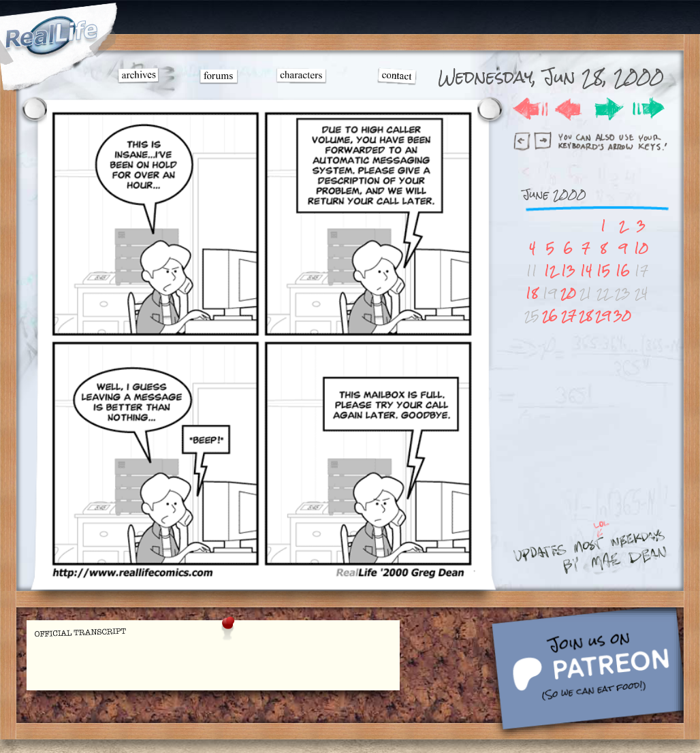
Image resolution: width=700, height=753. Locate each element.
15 (603, 271)
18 (532, 293)
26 (550, 316)
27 (569, 316)
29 (603, 316)
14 (586, 271)
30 (622, 316)
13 (568, 271)
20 (568, 293)
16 (623, 271)
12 (550, 271)
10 (641, 248)
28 (586, 316)
